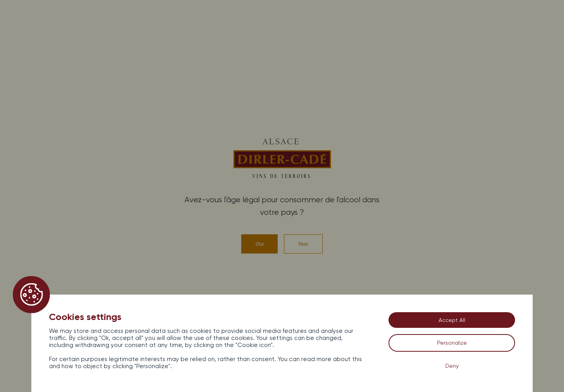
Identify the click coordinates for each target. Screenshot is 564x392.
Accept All (452, 320)
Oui (259, 244)
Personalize (452, 343)
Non (303, 244)
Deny (452, 366)
